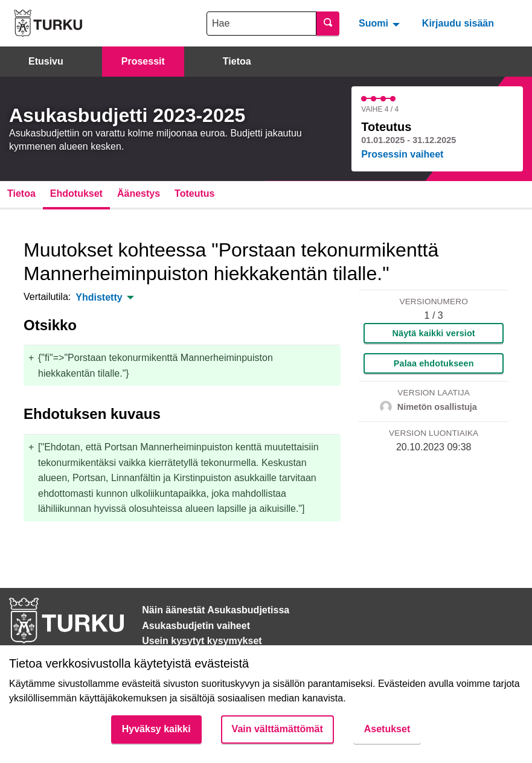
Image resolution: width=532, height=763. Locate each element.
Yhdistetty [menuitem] (99, 298)
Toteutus (194, 193)
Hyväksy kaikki (156, 729)
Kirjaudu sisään (458, 23)
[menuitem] (381, 23)
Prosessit (143, 61)
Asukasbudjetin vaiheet (196, 626)
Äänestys (139, 193)
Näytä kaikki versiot (434, 333)
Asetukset (387, 729)
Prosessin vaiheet (402, 154)
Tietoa (237, 61)
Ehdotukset (76, 193)
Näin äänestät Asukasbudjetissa (216, 610)
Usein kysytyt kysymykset (202, 641)
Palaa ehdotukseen (434, 363)
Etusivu (46, 61)
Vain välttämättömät (277, 729)
